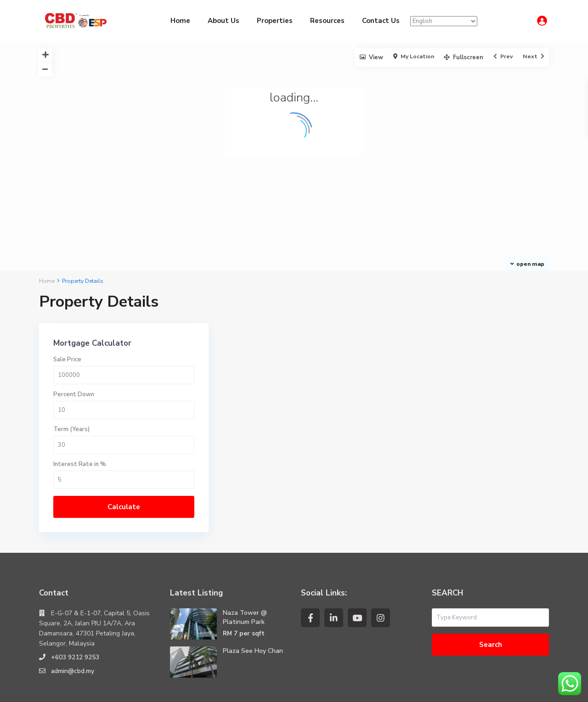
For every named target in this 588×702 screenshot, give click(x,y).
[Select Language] (444, 21)
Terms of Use (529, 688)
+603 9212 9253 (75, 626)
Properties (275, 21)
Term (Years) (438, 398)
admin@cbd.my (73, 639)
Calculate (478, 475)
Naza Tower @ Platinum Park (245, 586)
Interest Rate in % (446, 432)
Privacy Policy (475, 688)
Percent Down (440, 363)
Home (180, 21)
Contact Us (381, 21)
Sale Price (434, 328)
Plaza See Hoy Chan (253, 619)
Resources (327, 21)
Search (491, 613)
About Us (223, 21)
